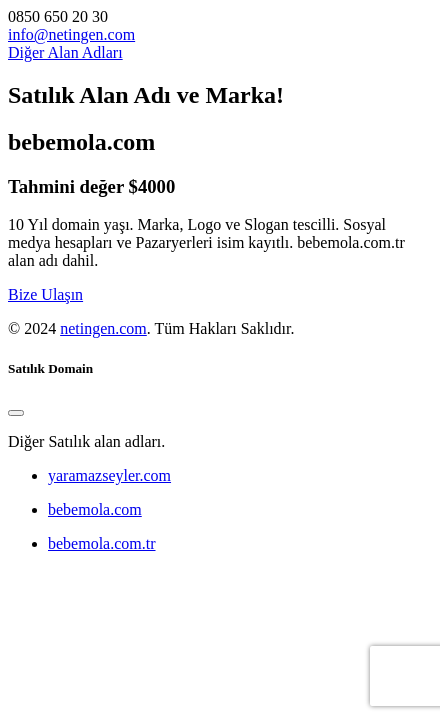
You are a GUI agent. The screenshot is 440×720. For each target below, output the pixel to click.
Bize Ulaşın (45, 294)
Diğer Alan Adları (65, 52)
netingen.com (103, 328)
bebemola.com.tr (102, 543)
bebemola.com (95, 509)
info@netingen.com (71, 34)
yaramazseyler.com (109, 475)
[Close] (16, 413)
